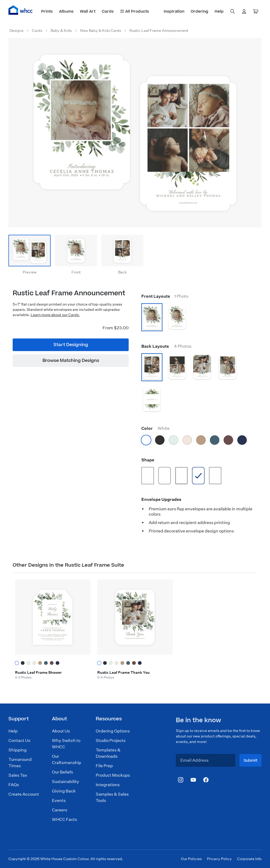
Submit (250, 760)
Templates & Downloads (108, 753)
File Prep (104, 766)
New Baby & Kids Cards (101, 31)
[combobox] (233, 12)
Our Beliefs (62, 772)
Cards (37, 31)
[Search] (233, 12)
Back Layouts (166, 346)
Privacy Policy (219, 859)
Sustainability (66, 782)
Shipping (18, 750)
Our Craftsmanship (67, 759)
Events (59, 800)
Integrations (108, 785)
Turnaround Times (20, 763)
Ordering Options (113, 731)
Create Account (24, 794)
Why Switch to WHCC (66, 744)
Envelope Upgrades (161, 499)
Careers (60, 810)
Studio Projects (111, 740)
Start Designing (71, 345)
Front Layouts (165, 296)
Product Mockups (113, 775)
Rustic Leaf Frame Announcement (159, 31)
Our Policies (191, 859)
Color (155, 428)
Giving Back (64, 791)
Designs (16, 31)
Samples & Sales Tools (112, 797)
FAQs (14, 785)
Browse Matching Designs (71, 361)
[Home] (21, 10)
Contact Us (19, 740)
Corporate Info (249, 859)
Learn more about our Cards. (55, 315)
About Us (61, 731)
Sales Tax (18, 775)
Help (13, 731)
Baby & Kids (61, 31)
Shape (148, 460)
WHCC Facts (64, 819)
